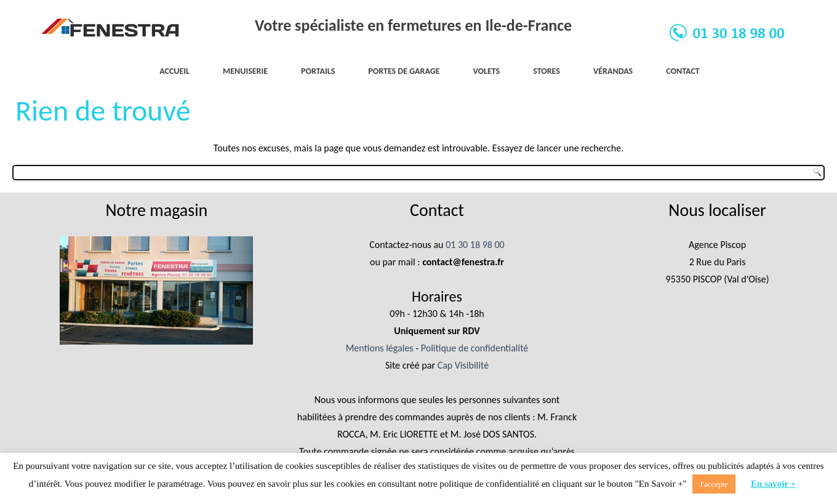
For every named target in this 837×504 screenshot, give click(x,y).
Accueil (174, 71)
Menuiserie (245, 71)
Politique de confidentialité (475, 348)
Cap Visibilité (463, 365)
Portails (318, 71)
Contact (683, 71)
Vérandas (613, 71)
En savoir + (773, 484)
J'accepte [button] (714, 484)
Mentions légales (380, 348)
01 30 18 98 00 (475, 245)
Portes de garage (404, 71)
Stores (547, 71)
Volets (487, 71)
